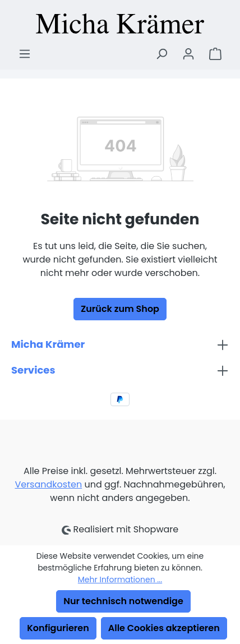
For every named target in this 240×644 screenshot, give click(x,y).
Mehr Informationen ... (120, 579)
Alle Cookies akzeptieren (164, 628)
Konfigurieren (58, 628)
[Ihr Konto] (188, 54)
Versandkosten (48, 484)
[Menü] (25, 54)
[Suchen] (161, 54)
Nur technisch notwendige (123, 601)
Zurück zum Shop (120, 309)
